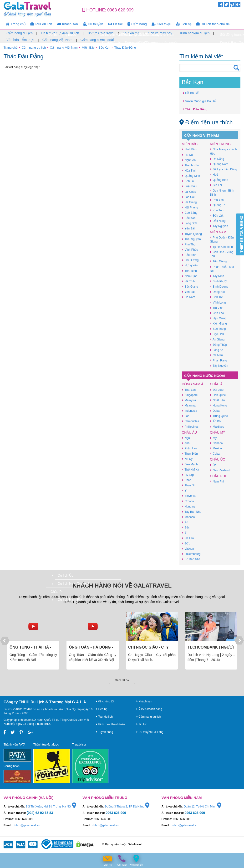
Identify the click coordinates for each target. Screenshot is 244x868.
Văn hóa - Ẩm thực (20, 40)
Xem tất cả (122, 680)
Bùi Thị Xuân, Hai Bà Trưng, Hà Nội (51, 807)
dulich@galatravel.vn (26, 825)
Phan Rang (219, 360)
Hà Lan (188, 538)
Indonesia (189, 411)
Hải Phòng (190, 207)
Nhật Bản (217, 400)
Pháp (187, 480)
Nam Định (190, 276)
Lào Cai (188, 197)
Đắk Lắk (217, 216)
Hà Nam (188, 297)
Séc (186, 527)
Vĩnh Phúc (190, 250)
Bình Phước (219, 281)
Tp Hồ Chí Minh (221, 247)
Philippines (190, 427)
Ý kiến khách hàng (149, 709)
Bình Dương (219, 287)
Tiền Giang (218, 261)
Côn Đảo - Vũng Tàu (222, 254)
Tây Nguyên (219, 226)
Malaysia (189, 400)
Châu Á (216, 384)
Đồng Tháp (218, 345)
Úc (213, 465)
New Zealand (220, 470)
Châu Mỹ (217, 432)
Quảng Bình (219, 180)
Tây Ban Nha (191, 512)
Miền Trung (220, 144)
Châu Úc (218, 459)
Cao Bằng (190, 213)
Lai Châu (189, 192)
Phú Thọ (189, 244)
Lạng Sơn (189, 223)
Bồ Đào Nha (191, 559)
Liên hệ (184, 24)
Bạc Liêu (217, 334)
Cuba (215, 454)
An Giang (217, 339)
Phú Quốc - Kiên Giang (222, 239)
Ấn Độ (215, 421)
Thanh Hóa (190, 165)
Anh (186, 443)
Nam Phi (217, 481)
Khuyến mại (131, 33)
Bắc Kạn (104, 48)
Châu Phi (218, 476)
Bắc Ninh (189, 255)
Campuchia (190, 421)
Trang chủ (16, 24)
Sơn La (188, 181)
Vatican (188, 549)
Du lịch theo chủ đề (213, 24)
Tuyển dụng (105, 732)
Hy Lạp (188, 475)
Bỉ (185, 533)
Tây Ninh (217, 276)
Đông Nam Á (193, 384)
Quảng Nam (219, 164)
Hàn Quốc (218, 395)
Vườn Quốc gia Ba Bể (199, 101)
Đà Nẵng (217, 159)
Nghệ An (189, 160)
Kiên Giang (218, 323)
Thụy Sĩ (188, 485)
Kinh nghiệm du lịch (195, 33)
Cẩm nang (137, 24)
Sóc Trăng (218, 329)
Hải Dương (190, 260)
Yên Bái (188, 228)
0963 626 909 (120, 10)
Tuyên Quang (192, 234)
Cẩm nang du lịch (20, 33)
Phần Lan (189, 448)
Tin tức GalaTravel (101, 33)
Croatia (188, 501)
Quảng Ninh (191, 176)
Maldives (217, 427)
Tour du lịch (41, 24)
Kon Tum (217, 210)
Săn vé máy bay (160, 33)
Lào (186, 416)
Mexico (216, 448)
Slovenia (189, 496)
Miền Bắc (88, 48)
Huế (214, 175)
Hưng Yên (190, 265)
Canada (216, 443)
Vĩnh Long (218, 302)
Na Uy (187, 459)
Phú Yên (217, 200)
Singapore (190, 395)
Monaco (188, 517)
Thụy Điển (190, 454)
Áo (185, 522)
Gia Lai (216, 185)
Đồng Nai (217, 292)
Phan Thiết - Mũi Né (222, 269)
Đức (186, 543)
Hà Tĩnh (188, 281)
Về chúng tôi (105, 701)
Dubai (215, 411)
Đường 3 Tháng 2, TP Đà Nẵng (127, 807)
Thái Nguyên (191, 239)
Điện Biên (189, 186)
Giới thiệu (161, 24)
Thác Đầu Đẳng (125, 48)
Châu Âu (189, 432)
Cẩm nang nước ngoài (97, 40)
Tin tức (115, 24)
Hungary (189, 506)
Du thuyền (93, 24)
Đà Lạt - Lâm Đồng (224, 169)
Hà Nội (188, 155)
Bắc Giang (190, 287)
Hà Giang (189, 202)
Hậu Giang (218, 318)
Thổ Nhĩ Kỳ (190, 470)
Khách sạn (67, 24)
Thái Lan (189, 390)
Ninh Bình (189, 149)
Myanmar (189, 405)
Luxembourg (191, 554)
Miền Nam (218, 232)
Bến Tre (216, 297)
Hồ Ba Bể (191, 93)
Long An (217, 350)
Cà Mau (216, 355)
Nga (186, 438)
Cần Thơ (217, 313)
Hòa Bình (189, 170)
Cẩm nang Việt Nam (57, 40)
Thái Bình (189, 271)
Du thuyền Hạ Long (150, 732)
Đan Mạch (190, 464)
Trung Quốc (219, 416)
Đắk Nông (218, 221)
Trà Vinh (217, 308)
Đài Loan (217, 390)
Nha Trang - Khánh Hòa (223, 151)
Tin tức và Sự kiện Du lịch (60, 33)
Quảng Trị (218, 205)
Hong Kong (219, 405)
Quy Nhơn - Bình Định (222, 193)
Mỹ (213, 438)
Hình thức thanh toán (110, 724)
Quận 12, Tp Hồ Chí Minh (202, 807)
